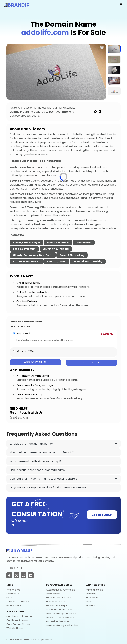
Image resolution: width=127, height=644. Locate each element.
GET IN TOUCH (102, 515)
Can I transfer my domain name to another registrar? (63, 479)
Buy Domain (24, 334)
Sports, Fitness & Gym (26, 243)
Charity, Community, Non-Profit (33, 255)
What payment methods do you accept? (63, 461)
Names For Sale (94, 590)
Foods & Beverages (57, 606)
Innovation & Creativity (88, 261)
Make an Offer (26, 351)
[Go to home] (19, 550)
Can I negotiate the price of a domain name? (63, 470)
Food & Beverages (24, 249)
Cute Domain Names (18, 624)
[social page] (9, 575)
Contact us (13, 594)
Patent (90, 602)
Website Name (15, 628)
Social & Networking (72, 255)
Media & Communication (60, 618)
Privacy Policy (14, 606)
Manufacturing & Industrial (61, 614)
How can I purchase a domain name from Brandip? (63, 452)
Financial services (56, 602)
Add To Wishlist (35, 362)
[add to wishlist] (102, 47)
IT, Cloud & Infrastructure (60, 610)
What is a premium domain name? (63, 444)
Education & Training (56, 249)
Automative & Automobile (61, 590)
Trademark (92, 598)
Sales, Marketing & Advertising (63, 625)
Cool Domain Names (18, 620)
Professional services (58, 621)
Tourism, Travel (56, 261)
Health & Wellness (58, 243)
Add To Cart (92, 362)
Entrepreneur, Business (59, 598)
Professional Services (26, 261)
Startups (91, 606)
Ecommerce (84, 243)
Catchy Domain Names (20, 616)
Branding (91, 594)
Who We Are (13, 590)
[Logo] (17, 5)
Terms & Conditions (18, 602)
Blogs (9, 598)
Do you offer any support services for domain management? (63, 488)
